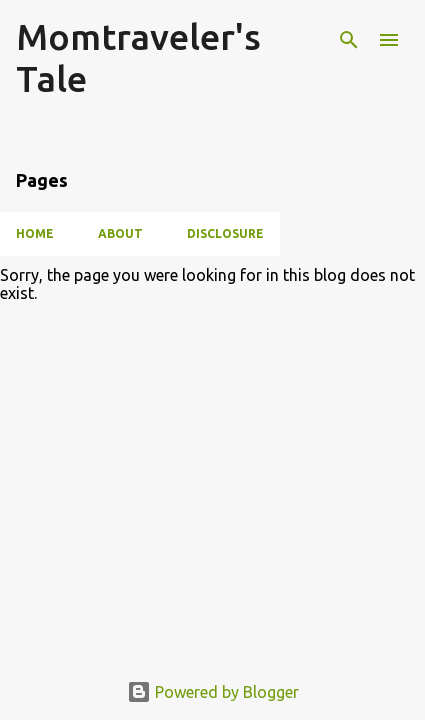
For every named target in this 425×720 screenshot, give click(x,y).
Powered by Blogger (213, 692)
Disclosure (225, 233)
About (120, 233)
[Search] (349, 40)
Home (35, 233)
